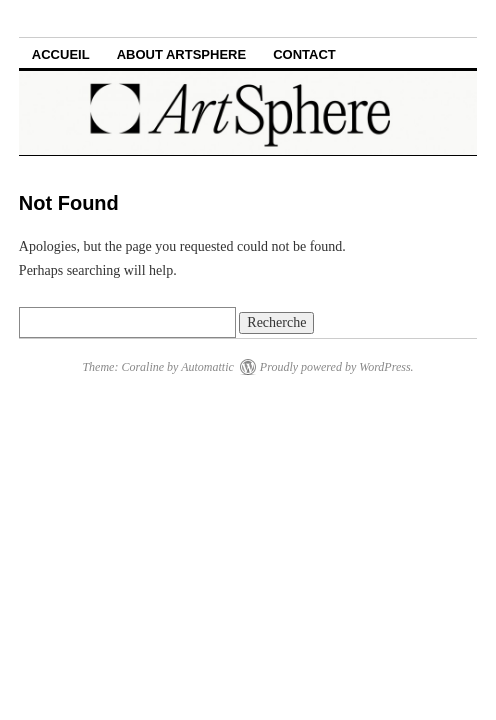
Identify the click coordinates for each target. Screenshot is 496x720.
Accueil (61, 54)
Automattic (207, 367)
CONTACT (304, 54)
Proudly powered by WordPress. (337, 367)
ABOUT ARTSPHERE (182, 54)
